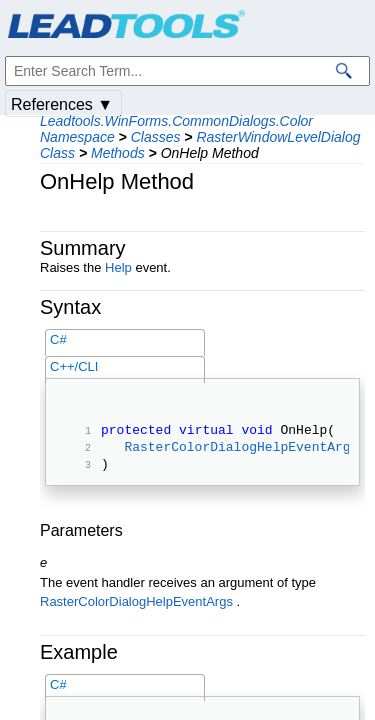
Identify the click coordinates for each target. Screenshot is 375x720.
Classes (156, 137)
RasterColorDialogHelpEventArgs (241, 452)
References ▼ (62, 104)
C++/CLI (74, 366)
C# (58, 339)
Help (118, 267)
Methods (118, 153)
